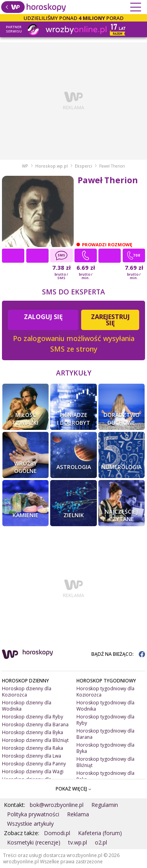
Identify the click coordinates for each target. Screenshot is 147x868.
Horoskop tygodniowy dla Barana (105, 734)
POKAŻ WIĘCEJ (73, 789)
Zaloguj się (43, 317)
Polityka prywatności (33, 814)
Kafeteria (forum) (100, 833)
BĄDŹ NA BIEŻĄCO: (118, 654)
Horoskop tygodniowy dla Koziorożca (105, 692)
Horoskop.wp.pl (52, 166)
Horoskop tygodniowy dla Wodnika (105, 706)
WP (25, 166)
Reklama (78, 814)
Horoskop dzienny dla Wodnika (27, 706)
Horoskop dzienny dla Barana (35, 725)
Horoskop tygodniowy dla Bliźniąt (105, 762)
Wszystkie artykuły (30, 824)
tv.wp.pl (78, 842)
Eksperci (83, 166)
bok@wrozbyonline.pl (57, 805)
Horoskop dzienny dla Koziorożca (27, 692)
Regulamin (105, 805)
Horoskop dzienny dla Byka (33, 732)
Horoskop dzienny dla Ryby (33, 717)
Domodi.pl (57, 833)
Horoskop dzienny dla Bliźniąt (35, 740)
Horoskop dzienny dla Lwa (32, 756)
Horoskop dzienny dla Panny (34, 764)
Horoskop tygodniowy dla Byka (105, 748)
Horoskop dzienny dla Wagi (33, 771)
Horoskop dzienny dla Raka (33, 748)
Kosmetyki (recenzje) (34, 842)
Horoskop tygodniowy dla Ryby (105, 720)
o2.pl (101, 842)
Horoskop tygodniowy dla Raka (105, 776)
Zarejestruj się (110, 320)
